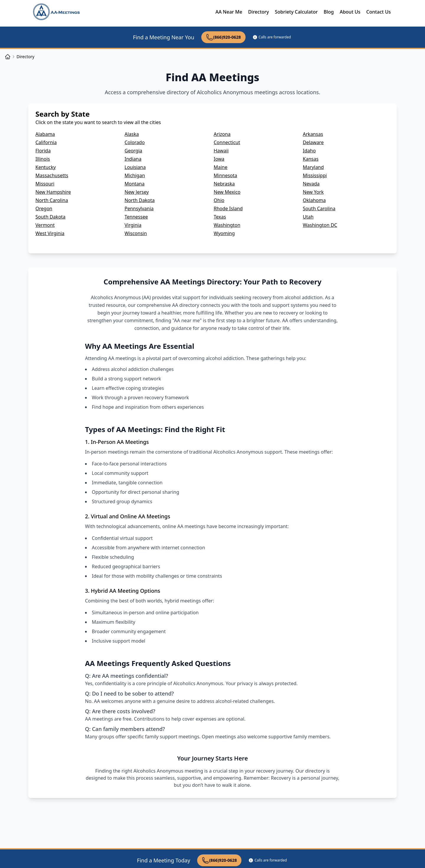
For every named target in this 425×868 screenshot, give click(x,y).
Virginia (133, 225)
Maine (221, 167)
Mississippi (315, 175)
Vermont (45, 225)
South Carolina (319, 209)
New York (313, 192)
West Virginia (50, 233)
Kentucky (46, 167)
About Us (350, 12)
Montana (135, 184)
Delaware (313, 142)
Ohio (219, 200)
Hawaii (221, 151)
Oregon (44, 209)
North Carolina (52, 200)
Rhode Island (228, 209)
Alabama (45, 134)
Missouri (45, 184)
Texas (220, 217)
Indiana (133, 159)
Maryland (313, 167)
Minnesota (225, 175)
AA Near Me (229, 12)
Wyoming (224, 233)
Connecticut (227, 142)
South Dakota (50, 217)
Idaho (309, 151)
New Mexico (227, 192)
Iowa (219, 159)
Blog (328, 12)
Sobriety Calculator (296, 12)
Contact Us (379, 12)
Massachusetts (52, 175)
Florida (43, 151)
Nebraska (224, 184)
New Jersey (137, 192)
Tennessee (136, 217)
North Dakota (140, 200)
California (46, 142)
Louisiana (135, 167)
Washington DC (320, 225)
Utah (308, 217)
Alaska (132, 134)
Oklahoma (314, 200)
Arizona (222, 134)
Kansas (311, 159)
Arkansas (313, 134)
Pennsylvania (139, 209)
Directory (259, 12)
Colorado (135, 142)
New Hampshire (53, 192)
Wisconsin (136, 233)
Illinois (43, 159)
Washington (227, 225)
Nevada (311, 184)
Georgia (133, 151)
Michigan (135, 175)
